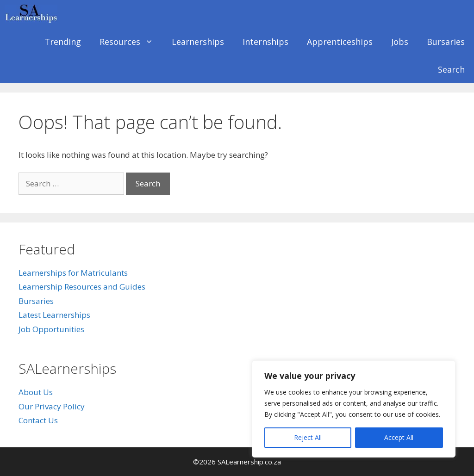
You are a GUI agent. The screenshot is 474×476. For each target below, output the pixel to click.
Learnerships (198, 42)
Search (451, 69)
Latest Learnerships (54, 315)
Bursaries (446, 42)
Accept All (399, 437)
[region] (354, 409)
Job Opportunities (51, 329)
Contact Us (38, 420)
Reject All (308, 437)
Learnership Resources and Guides (82, 287)
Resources (131, 42)
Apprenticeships (340, 42)
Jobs (400, 42)
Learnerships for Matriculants (73, 273)
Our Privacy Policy (52, 406)
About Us (36, 392)
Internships (265, 42)
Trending (63, 42)
